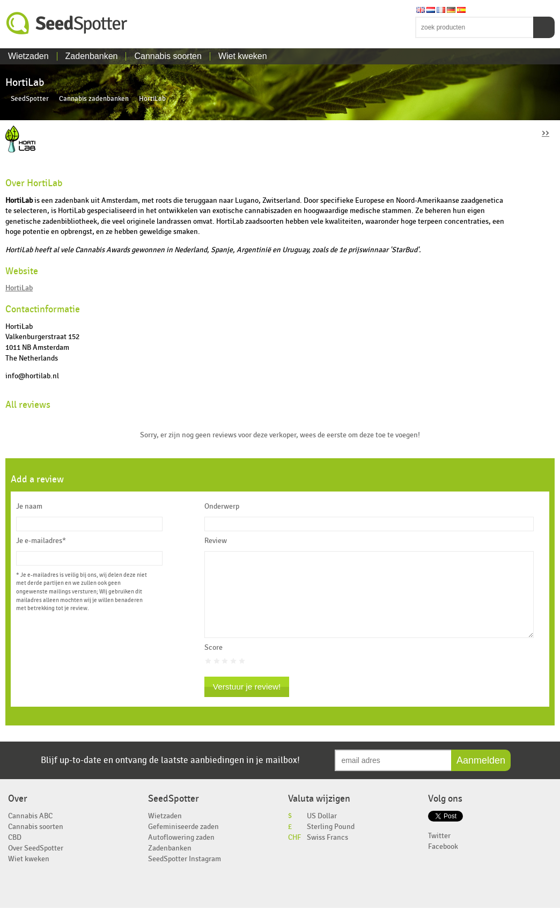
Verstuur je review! (247, 703)
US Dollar (322, 832)
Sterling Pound (331, 843)
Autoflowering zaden (181, 853)
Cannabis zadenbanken (94, 99)
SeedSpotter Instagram (185, 875)
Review (216, 541)
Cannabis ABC (30, 832)
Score (213, 664)
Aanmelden (481, 776)
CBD (15, 853)
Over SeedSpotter (36, 864)
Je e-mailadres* (41, 541)
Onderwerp (222, 507)
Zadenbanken (92, 56)
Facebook (443, 863)
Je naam (29, 507)
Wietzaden (28, 56)
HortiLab (19, 288)
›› (546, 132)
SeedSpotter (67, 23)
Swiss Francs (327, 853)
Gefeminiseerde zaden (183, 843)
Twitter (439, 852)
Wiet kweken (243, 56)
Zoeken (544, 27)
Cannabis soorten (168, 56)
